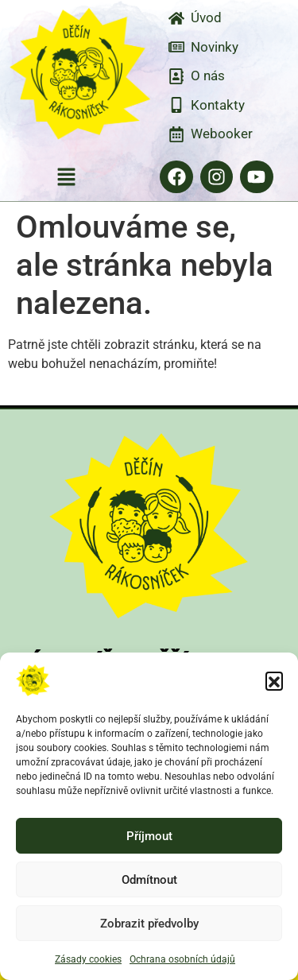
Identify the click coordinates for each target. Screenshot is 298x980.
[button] (274, 680)
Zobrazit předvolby (149, 924)
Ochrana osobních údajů (182, 959)
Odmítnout (149, 880)
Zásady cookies (88, 959)
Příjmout (149, 836)
